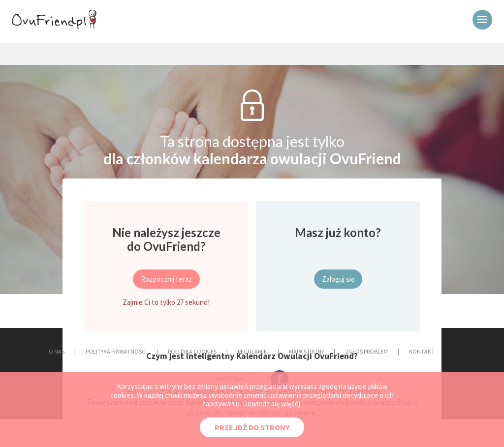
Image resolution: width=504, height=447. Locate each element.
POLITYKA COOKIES (192, 351)
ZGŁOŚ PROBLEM (366, 351)
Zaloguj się (338, 279)
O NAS (57, 351)
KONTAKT (422, 351)
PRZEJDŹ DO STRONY (252, 427)
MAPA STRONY (306, 351)
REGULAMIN (253, 351)
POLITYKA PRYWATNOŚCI (116, 351)
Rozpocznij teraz (166, 279)
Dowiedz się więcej (271, 403)
